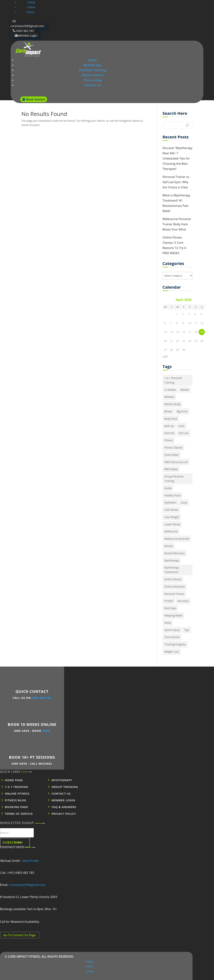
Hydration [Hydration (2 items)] (170, 502)
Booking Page (17, 807)
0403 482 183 (25, 31)
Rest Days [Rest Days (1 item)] (170, 608)
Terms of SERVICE (19, 814)
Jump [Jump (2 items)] (184, 502)
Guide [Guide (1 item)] (168, 488)
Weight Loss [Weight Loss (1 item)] (172, 652)
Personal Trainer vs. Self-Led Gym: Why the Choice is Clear (176, 182)
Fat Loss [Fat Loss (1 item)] (184, 433)
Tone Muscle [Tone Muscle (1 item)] (172, 637)
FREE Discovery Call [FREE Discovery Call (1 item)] (176, 462)
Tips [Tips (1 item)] (187, 630)
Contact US (61, 793)
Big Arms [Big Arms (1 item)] (182, 411)
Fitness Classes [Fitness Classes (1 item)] (173, 448)
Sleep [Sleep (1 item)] (168, 623)
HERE (46, 731)
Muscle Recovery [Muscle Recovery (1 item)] (175, 553)
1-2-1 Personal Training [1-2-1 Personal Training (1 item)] (173, 380)
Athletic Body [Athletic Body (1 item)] (172, 404)
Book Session (36, 99)
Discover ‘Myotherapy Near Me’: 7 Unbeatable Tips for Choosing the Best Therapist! (178, 158)
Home (93, 60)
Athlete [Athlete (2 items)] (185, 390)
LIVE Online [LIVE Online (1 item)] (171, 510)
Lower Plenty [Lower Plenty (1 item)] (172, 524)
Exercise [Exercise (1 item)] (169, 433)
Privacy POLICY (64, 814)
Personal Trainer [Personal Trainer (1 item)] (174, 594)
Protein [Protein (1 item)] (169, 601)
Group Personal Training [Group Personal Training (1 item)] (174, 479)
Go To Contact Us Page (20, 935)
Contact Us (92, 85)
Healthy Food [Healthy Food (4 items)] (172, 495)
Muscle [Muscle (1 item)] (169, 546)
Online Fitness (93, 75)
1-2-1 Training (17, 787)
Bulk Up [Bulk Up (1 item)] (169, 426)
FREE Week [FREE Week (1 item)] (171, 469)
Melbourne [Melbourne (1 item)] (171, 531)
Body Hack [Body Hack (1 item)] (171, 419)
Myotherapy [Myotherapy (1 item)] (172, 560)
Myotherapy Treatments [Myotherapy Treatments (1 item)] (172, 570)
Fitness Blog (93, 80)
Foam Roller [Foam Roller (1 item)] (172, 455)
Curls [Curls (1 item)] (181, 426)
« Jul (165, 356)
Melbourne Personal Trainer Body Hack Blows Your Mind (177, 224)
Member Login (28, 35)
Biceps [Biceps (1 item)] (168, 411)
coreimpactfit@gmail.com (27, 26)
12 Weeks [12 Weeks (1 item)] (170, 390)
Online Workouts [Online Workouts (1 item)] (175, 587)
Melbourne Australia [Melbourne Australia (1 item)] (177, 539)
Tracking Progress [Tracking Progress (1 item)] (175, 644)
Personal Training (92, 70)
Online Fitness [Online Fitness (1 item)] (173, 579)
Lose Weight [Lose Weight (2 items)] (172, 517)
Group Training (65, 787)
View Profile (31, 861)
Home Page (14, 780)
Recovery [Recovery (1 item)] (183, 601)
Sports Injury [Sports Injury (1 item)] (172, 630)
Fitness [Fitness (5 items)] (169, 440)
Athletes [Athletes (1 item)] (169, 397)
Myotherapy (93, 65)
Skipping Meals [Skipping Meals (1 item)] (174, 615)
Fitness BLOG (15, 800)
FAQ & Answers (64, 807)
